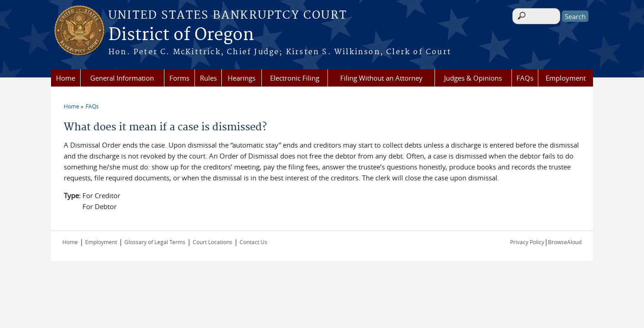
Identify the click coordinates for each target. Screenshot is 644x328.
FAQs (525, 78)
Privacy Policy (527, 242)
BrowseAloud (565, 242)
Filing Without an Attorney (381, 78)
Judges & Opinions (473, 78)
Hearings (242, 78)
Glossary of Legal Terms (155, 242)
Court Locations (212, 242)
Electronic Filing (295, 78)
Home (66, 78)
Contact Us (253, 242)
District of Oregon (181, 35)
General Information (122, 78)
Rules (208, 78)
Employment (566, 78)
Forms (179, 78)
